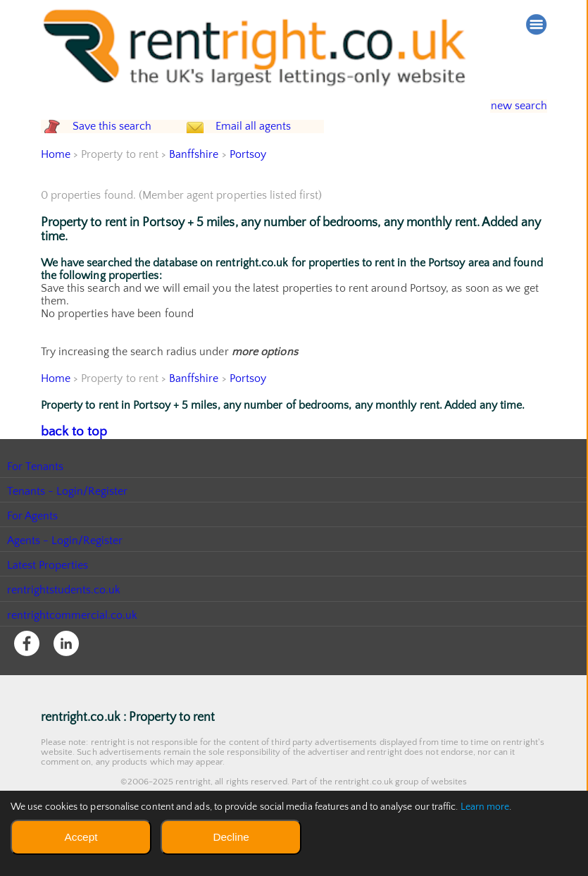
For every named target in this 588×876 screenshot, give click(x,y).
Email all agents (280, 141)
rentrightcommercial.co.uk (73, 641)
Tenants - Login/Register (68, 518)
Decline (231, 837)
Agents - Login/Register (65, 567)
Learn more (485, 807)
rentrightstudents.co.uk (64, 617)
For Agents (33, 543)
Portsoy (249, 183)
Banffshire (195, 183)
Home (56, 183)
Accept (81, 837)
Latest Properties (48, 592)
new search (509, 106)
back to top (69, 459)
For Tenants (36, 493)
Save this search (125, 141)
